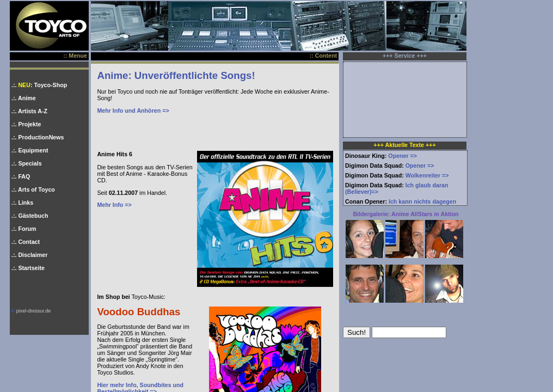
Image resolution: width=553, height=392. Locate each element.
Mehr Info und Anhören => (133, 111)
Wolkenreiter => (427, 175)
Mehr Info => (114, 205)
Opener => (403, 156)
